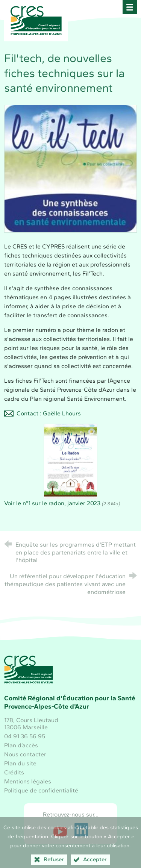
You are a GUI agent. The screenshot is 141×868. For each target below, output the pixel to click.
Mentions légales (28, 781)
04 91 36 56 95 (25, 736)
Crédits (14, 772)
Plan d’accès (21, 745)
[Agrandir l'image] (70, 168)
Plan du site (20, 763)
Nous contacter (25, 754)
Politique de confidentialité (41, 790)
